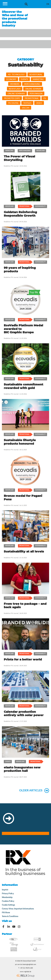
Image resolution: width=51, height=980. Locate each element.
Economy (11, 79)
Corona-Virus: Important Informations (18, 909)
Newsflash (15, 89)
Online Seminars (16, 94)
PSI (45, 98)
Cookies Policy (8, 901)
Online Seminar (33, 89)
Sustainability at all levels (24, 551)
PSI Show (6, 912)
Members (15, 84)
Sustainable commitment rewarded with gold (24, 386)
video (39, 103)
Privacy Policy (8, 893)
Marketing (38, 79)
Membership (7, 897)
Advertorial (36, 74)
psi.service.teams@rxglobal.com (26, 964)
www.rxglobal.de (26, 972)
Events (24, 79)
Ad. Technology (16, 74)
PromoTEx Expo (12, 98)
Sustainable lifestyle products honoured (20, 442)
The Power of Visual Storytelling (19, 158)
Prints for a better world (23, 659)
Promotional (32, 98)
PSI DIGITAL (13, 103)
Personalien (36, 94)
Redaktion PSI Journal (11, 166)
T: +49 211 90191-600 (26, 968)
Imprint (5, 890)
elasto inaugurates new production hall (22, 769)
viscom (26, 108)
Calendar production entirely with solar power (24, 713)
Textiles (27, 103)
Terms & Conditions (10, 916)
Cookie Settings (8, 905)
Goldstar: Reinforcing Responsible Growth (20, 214)
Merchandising (32, 84)
